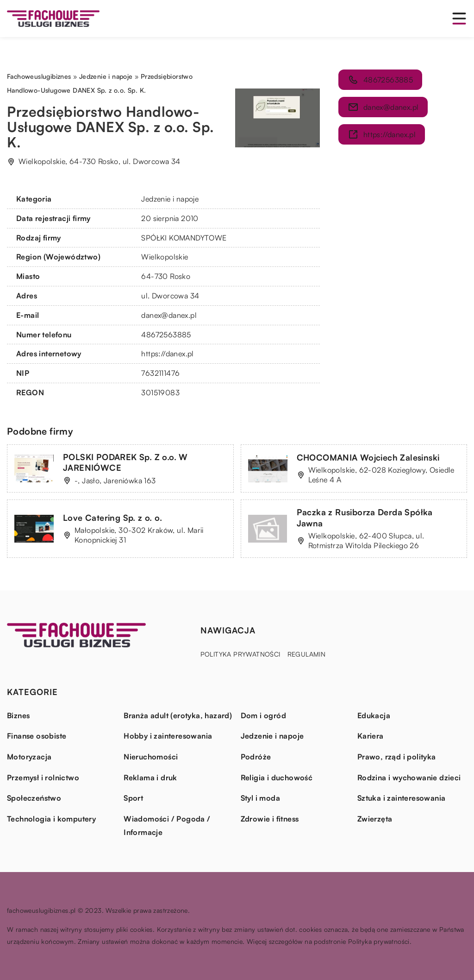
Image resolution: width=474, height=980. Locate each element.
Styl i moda (260, 798)
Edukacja (374, 715)
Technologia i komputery (51, 819)
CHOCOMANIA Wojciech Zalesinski (368, 457)
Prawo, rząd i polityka (397, 757)
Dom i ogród (263, 715)
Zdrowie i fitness (270, 819)
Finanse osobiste (37, 736)
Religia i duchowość (277, 778)
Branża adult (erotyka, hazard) (178, 715)
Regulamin (307, 654)
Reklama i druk (150, 778)
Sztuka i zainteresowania (402, 798)
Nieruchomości (151, 757)
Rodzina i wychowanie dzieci (409, 778)
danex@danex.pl (169, 315)
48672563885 (166, 335)
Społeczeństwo (34, 798)
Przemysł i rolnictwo (43, 778)
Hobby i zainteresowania (168, 736)
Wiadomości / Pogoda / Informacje (167, 826)
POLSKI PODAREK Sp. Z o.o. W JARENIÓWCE (125, 462)
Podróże (256, 757)
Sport (133, 798)
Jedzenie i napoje (170, 199)
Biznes (18, 715)
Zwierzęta (375, 819)
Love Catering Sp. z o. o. (112, 518)
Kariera (371, 736)
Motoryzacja (29, 757)
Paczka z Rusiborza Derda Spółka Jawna (365, 517)
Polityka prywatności (240, 654)
